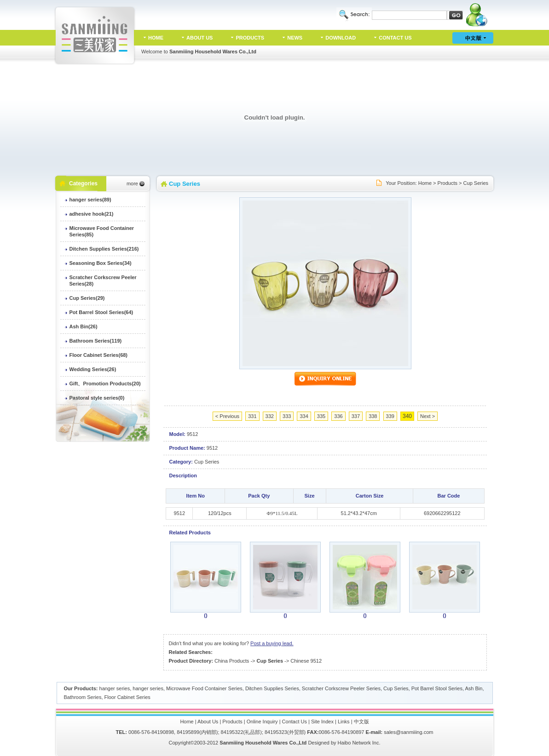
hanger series (115, 688)
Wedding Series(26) (93, 369)
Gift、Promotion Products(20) (105, 384)
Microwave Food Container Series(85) (102, 231)
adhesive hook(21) (92, 214)
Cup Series (476, 183)
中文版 (361, 722)
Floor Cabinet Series (127, 697)
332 (270, 416)
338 (373, 416)
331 (252, 416)
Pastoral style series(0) (97, 398)
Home (425, 183)
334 (304, 416)
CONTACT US (395, 38)
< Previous (227, 416)
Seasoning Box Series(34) (101, 263)
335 (321, 416)
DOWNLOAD (341, 38)
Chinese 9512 (306, 661)
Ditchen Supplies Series (272, 688)
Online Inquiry (262, 722)
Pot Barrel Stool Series (437, 688)
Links (344, 722)
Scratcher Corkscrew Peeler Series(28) (103, 281)
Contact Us (295, 722)
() (205, 615)
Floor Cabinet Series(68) (99, 355)
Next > (428, 416)
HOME (156, 38)
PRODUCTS (250, 38)
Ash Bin (474, 688)
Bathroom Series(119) (96, 341)
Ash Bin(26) (84, 326)
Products (448, 183)
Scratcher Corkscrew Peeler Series (341, 688)
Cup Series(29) (87, 298)
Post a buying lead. (272, 643)
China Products (232, 661)
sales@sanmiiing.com (408, 732)
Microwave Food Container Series (204, 688)
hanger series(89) (90, 200)
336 (338, 416)
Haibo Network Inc (358, 743)
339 (390, 416)
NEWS (295, 38)
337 (356, 416)
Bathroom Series (83, 697)
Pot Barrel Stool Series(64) (101, 312)
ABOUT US (199, 38)
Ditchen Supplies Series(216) (104, 249)
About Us (208, 722)
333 (287, 416)
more (132, 183)
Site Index (322, 722)
